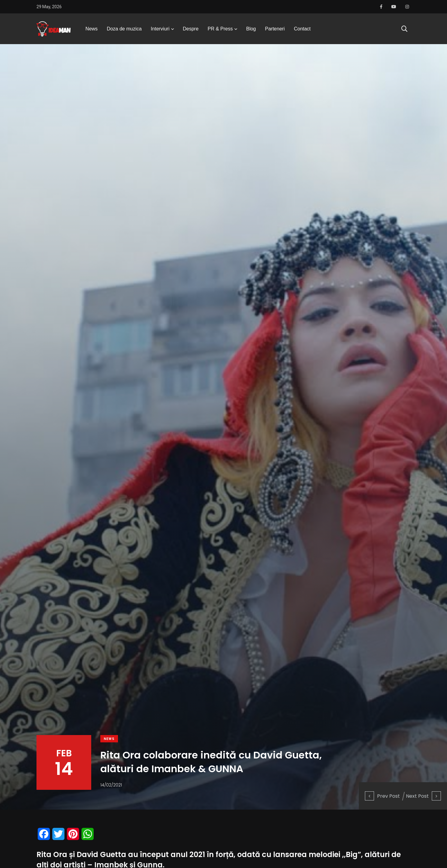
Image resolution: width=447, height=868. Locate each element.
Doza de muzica (124, 29)
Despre (191, 29)
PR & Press (220, 29)
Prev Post (382, 796)
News (92, 29)
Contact (302, 29)
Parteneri (275, 29)
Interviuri (160, 29)
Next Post (423, 796)
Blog (251, 29)
